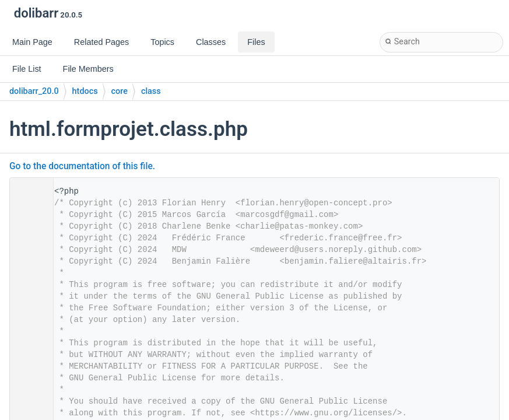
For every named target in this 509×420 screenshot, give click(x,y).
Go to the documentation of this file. (82, 166)
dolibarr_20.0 (34, 91)
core (120, 91)
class (151, 91)
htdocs (85, 91)
